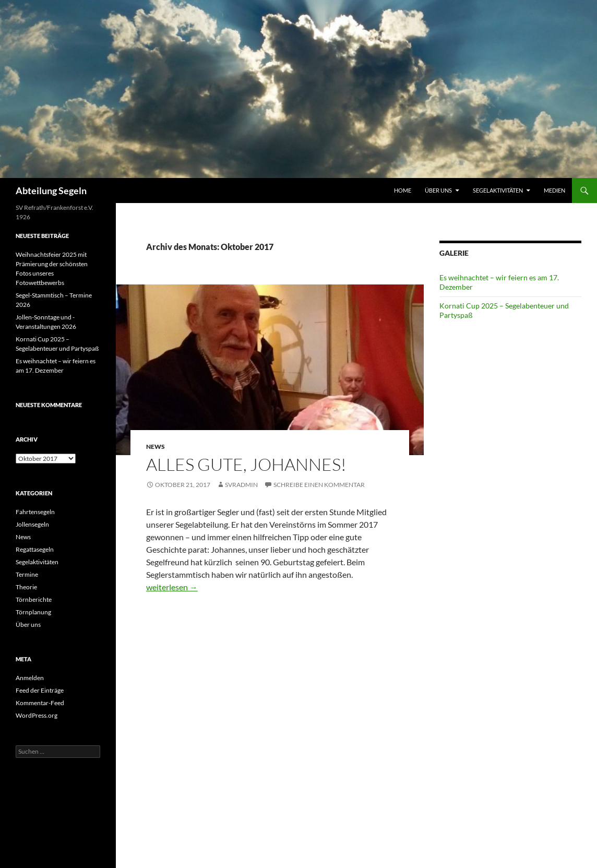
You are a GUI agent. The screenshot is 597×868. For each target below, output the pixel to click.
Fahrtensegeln (35, 512)
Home (403, 190)
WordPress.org (37, 715)
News (156, 447)
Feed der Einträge (40, 690)
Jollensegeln (32, 524)
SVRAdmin (241, 485)
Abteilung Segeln (51, 191)
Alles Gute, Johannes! (246, 464)
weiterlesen (172, 587)
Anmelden (30, 678)
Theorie (26, 587)
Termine (27, 574)
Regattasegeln (35, 549)
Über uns (438, 190)
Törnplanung (33, 612)
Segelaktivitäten (498, 190)
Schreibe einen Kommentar (319, 485)
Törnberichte (34, 599)
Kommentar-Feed (40, 703)
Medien (554, 190)
